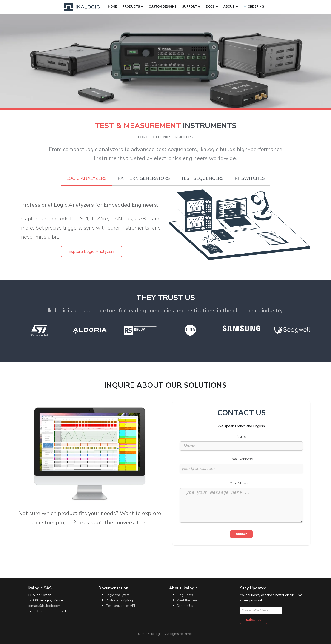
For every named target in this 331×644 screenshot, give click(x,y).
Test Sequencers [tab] (202, 178)
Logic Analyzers (118, 595)
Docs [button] (210, 7)
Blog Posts (185, 595)
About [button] (229, 7)
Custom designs (163, 7)
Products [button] (131, 7)
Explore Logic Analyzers (91, 251)
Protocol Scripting (119, 600)
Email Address (241, 459)
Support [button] (190, 7)
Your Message (241, 483)
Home (113, 7)
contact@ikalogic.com (44, 606)
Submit (241, 541)
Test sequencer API (120, 606)
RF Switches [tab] (250, 178)
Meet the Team (188, 600)
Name (241, 437)
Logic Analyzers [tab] (87, 178)
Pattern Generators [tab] (144, 178)
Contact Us (185, 606)
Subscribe (254, 620)
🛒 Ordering (254, 7)
